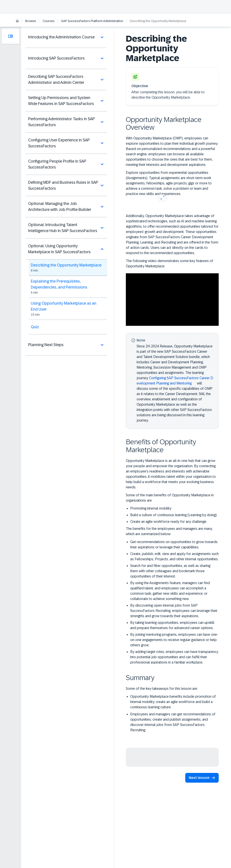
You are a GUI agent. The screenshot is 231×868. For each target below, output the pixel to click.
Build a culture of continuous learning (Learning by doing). (174, 515)
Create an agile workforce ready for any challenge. (169, 522)
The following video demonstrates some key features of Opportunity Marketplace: (170, 263)
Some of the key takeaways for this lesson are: (162, 689)
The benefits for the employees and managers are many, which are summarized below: (169, 531)
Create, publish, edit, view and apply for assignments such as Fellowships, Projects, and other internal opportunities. (174, 556)
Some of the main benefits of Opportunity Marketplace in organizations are (170, 498)
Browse (31, 21)
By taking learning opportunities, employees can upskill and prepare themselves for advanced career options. (172, 625)
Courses (49, 21)
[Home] (17, 21)
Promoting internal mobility (151, 508)
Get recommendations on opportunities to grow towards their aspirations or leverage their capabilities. (174, 545)
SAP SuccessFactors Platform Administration (92, 21)
